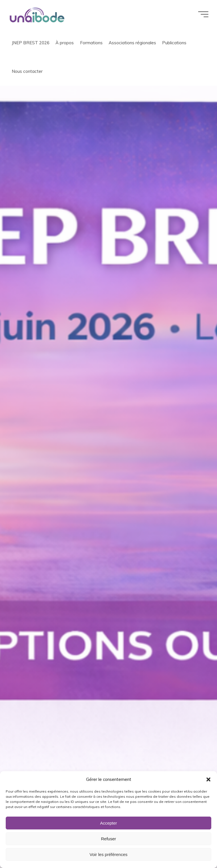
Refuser (108, 839)
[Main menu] (203, 14)
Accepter (108, 823)
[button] (208, 779)
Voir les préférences (108, 854)
